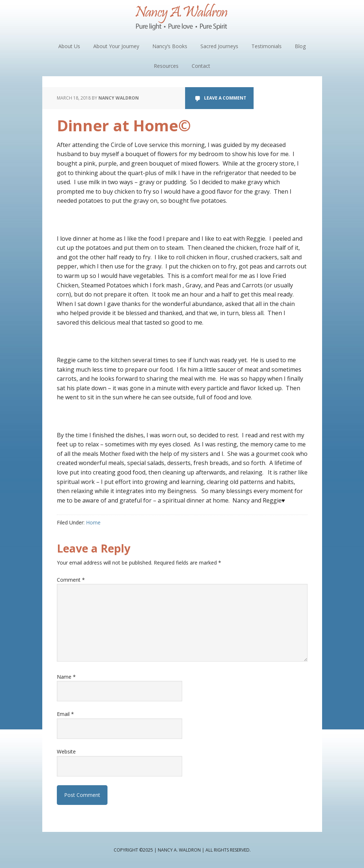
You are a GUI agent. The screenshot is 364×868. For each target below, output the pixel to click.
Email (65, 714)
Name (66, 677)
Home (93, 522)
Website (66, 751)
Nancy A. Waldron (182, 18)
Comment (71, 580)
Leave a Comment (225, 98)
